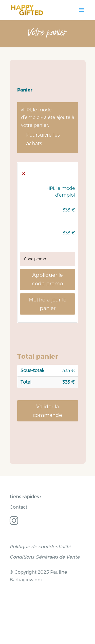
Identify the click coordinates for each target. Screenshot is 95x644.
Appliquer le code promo (48, 279)
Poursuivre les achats (43, 139)
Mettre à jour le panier (48, 304)
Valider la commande (48, 411)
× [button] (23, 174)
